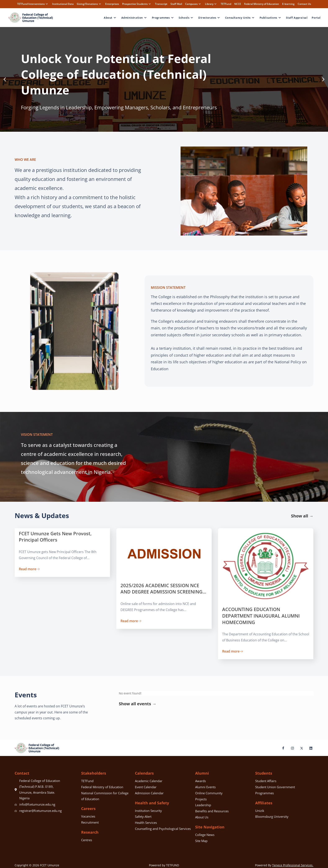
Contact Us (304, 4)
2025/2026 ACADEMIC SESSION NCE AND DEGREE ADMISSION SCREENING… (163, 589)
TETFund (226, 4)
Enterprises (112, 4)
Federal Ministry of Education (262, 4)
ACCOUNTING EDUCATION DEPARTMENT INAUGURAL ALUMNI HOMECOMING (261, 616)
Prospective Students (137, 4)
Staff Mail (176, 4)
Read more (29, 569)
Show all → (302, 516)
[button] (5, 79)
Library (211, 4)
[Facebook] (282, 748)
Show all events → (138, 704)
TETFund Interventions (33, 4)
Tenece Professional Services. (293, 865)
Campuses (193, 4)
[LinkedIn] (309, 748)
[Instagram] (291, 748)
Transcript (161, 4)
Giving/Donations (89, 4)
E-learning (288, 4)
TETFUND (173, 865)
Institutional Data (63, 4)
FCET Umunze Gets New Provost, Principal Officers (55, 537)
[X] (300, 748)
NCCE (238, 4)
